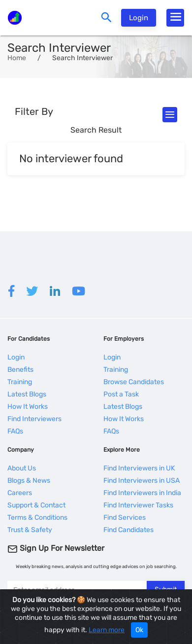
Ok (139, 630)
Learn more (107, 630)
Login (139, 18)
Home (17, 58)
